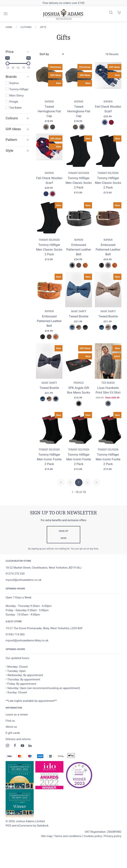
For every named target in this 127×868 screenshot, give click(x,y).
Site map (47, 836)
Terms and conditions (68, 836)
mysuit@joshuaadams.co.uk (23, 580)
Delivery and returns (18, 739)
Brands (11, 77)
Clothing (26, 27)
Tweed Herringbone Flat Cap (49, 111)
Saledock (43, 826)
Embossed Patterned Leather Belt (79, 250)
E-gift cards (13, 733)
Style (9, 151)
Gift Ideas (13, 129)
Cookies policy (93, 836)
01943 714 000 (15, 634)
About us (11, 727)
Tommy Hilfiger (17, 89)
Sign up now (63, 535)
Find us (10, 721)
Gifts (43, 27)
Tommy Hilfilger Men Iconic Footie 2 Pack (49, 459)
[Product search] (111, 12)
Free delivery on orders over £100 (64, 3)
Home (9, 27)
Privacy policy (113, 836)
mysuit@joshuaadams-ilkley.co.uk (27, 640)
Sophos (12, 83)
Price (10, 52)
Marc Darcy (15, 95)
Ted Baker (14, 108)
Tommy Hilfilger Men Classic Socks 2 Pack (79, 183)
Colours (12, 118)
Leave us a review (17, 715)
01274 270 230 (15, 574)
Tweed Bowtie (79, 316)
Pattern (11, 140)
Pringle (12, 102)
